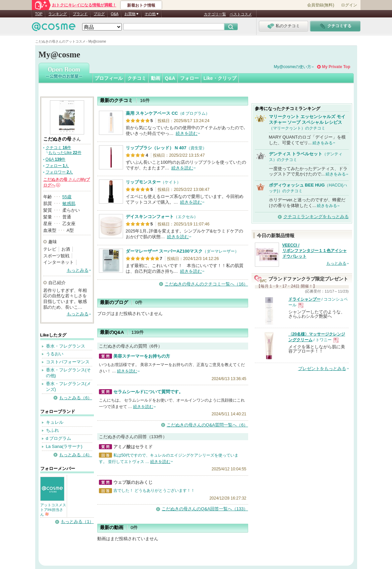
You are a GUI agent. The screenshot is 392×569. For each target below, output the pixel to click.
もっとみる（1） (77, 522)
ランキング (58, 14)
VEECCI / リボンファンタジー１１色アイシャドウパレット (315, 251)
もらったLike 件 (65, 153)
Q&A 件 (56, 159)
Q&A (115, 14)
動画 (156, 78)
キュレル (55, 422)
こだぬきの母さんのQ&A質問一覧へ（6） (207, 425)
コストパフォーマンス (68, 362)
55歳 (67, 197)
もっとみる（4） (75, 455)
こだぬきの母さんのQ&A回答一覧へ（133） (205, 509)
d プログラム (59, 438)
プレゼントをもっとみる (322, 369)
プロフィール (109, 78)
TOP (39, 14)
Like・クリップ (220, 78)
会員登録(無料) (321, 5)
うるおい (55, 354)
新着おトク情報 (141, 5)
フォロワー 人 (59, 172)
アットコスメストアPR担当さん (53, 510)
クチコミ (137, 78)
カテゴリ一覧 (215, 14)
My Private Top (336, 67)
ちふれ (52, 430)
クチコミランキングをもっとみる (316, 217)
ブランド (80, 14)
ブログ (99, 14)
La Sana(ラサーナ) (64, 446)
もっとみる (78, 270)
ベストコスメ (241, 14)
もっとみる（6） (75, 398)
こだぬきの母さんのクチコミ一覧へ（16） (206, 284)
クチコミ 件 (59, 148)
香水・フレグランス (66, 346)
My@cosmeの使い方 (293, 67)
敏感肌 (69, 203)
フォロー (189, 78)
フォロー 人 (57, 166)
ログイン (349, 5)
